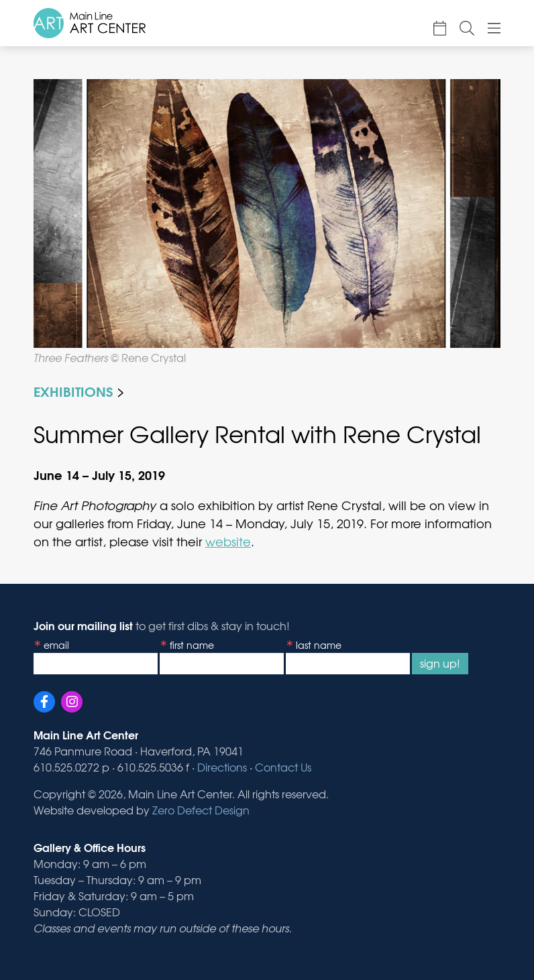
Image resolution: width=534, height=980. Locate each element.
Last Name (319, 645)
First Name (192, 645)
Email (56, 645)
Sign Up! (440, 663)
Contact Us (283, 767)
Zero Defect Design (201, 810)
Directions (222, 767)
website (228, 541)
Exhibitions (73, 390)
